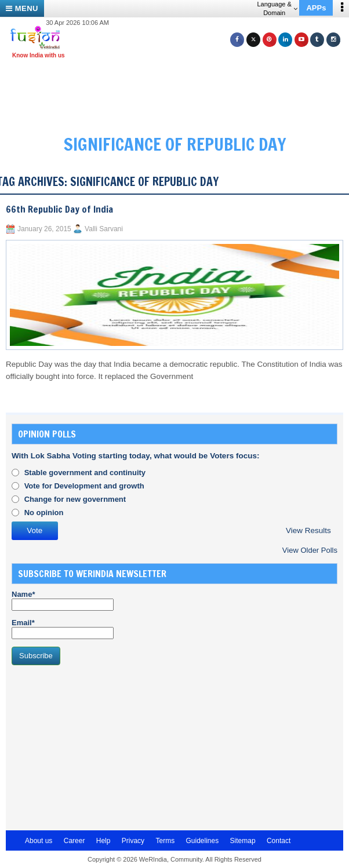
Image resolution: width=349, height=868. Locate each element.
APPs (316, 8)
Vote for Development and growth (84, 486)
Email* (63, 629)
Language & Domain (277, 8)
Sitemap (243, 841)
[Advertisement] (99, 746)
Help (103, 841)
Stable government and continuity (85, 473)
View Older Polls (310, 550)
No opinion (44, 513)
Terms (165, 841)
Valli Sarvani (104, 229)
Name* (63, 600)
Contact (279, 841)
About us (39, 841)
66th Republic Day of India (59, 209)
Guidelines (202, 841)
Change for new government (75, 499)
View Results (308, 530)
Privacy (133, 841)
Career (74, 841)
